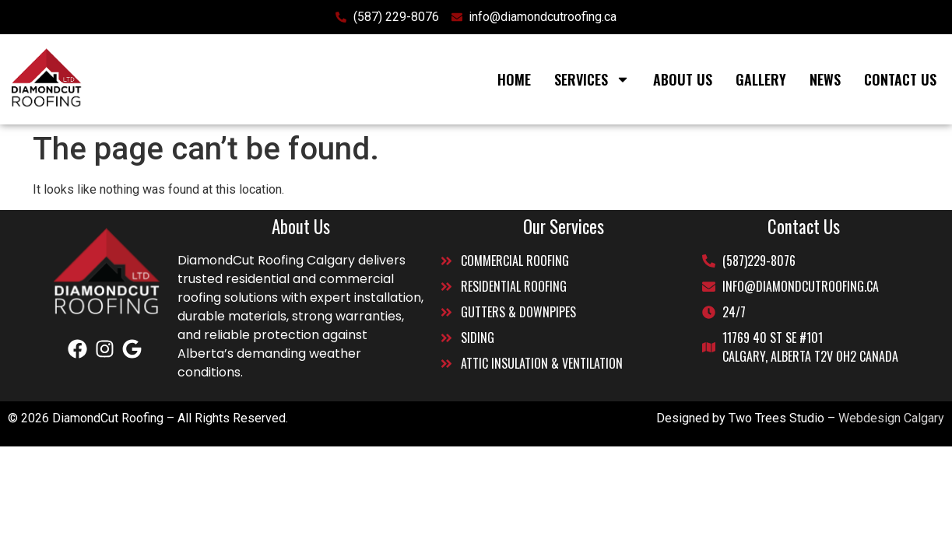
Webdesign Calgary (891, 418)
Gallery (761, 79)
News (825, 79)
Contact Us (900, 79)
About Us (683, 79)
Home (514, 79)
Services (592, 79)
